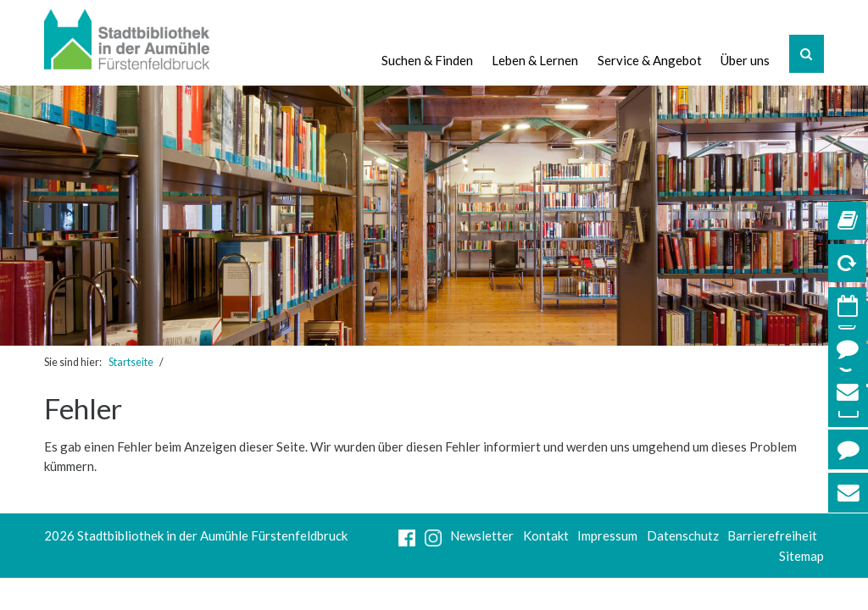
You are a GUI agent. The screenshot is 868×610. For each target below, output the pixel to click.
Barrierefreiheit (772, 535)
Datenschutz (683, 535)
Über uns (745, 60)
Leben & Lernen (535, 60)
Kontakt (546, 535)
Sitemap (801, 556)
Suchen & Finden (426, 60)
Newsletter (482, 535)
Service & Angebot (649, 60)
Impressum (607, 535)
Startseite (131, 362)
